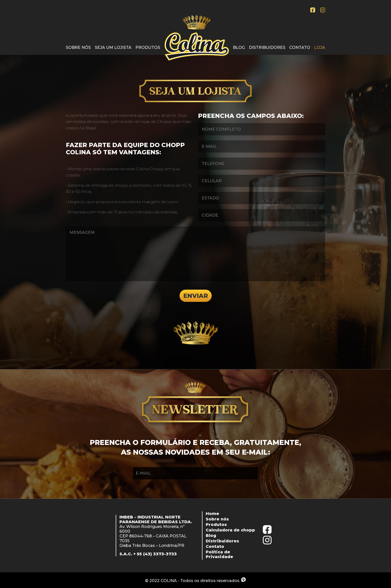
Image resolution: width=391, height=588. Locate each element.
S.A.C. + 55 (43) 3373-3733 (148, 554)
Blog (239, 47)
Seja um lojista (113, 47)
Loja (320, 47)
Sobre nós (78, 47)
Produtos (148, 47)
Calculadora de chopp (230, 530)
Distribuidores (267, 47)
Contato (300, 47)
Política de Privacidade (219, 554)
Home (212, 514)
